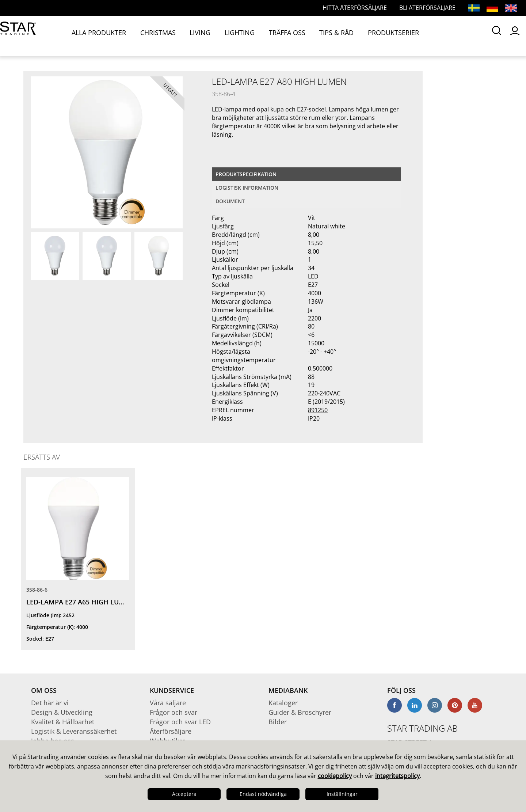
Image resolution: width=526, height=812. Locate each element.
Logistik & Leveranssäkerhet (74, 731)
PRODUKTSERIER (329, 36)
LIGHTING (208, 36)
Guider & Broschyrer (300, 712)
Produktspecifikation (246, 174)
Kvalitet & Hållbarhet (63, 722)
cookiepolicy (335, 776)
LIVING (178, 36)
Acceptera (184, 794)
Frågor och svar (174, 712)
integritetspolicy (397, 776)
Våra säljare (168, 703)
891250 (318, 410)
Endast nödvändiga (263, 794)
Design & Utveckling (62, 712)
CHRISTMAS (146, 36)
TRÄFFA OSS (245, 36)
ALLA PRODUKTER (98, 36)
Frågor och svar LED (180, 722)
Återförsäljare (171, 731)
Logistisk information (247, 188)
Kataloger (283, 703)
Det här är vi (50, 703)
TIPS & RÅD (284, 36)
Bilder (278, 722)
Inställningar (342, 794)
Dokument (230, 201)
